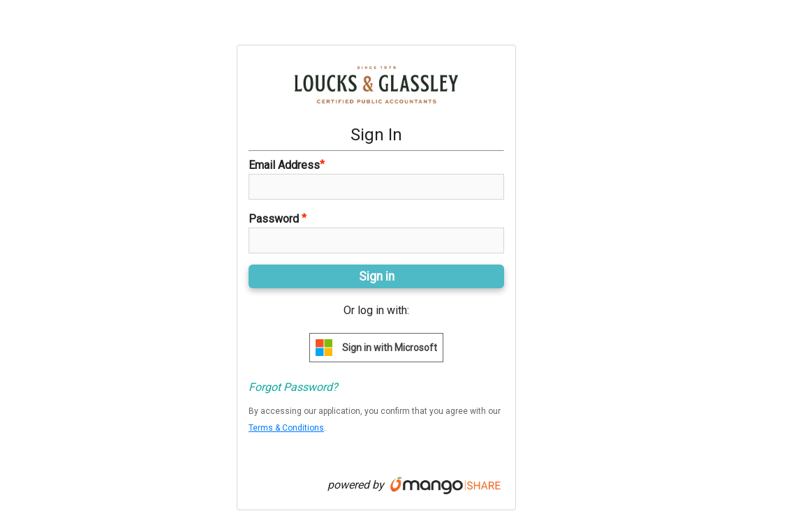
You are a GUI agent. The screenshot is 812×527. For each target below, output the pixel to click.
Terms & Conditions (286, 428)
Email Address (287, 165)
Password (278, 218)
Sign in (377, 276)
